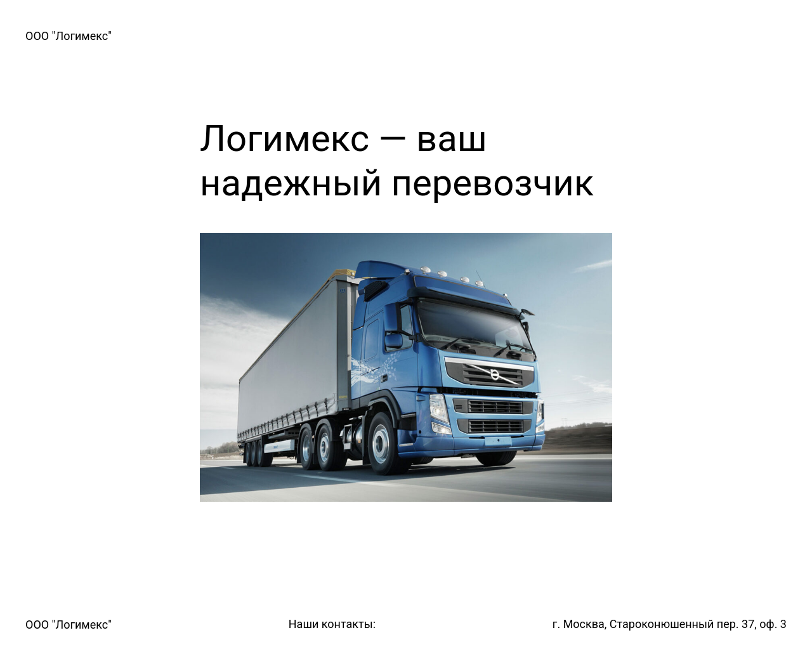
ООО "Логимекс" (69, 36)
